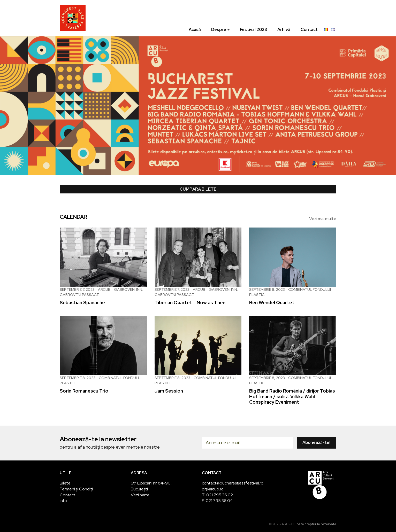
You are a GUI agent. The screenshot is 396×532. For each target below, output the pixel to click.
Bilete (65, 483)
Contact (309, 30)
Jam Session (169, 391)
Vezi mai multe (323, 219)
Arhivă (284, 30)
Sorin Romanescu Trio (84, 391)
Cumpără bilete (198, 189)
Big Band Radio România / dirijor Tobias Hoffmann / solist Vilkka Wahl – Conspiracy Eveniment (292, 396)
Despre (220, 30)
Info (63, 501)
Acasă (195, 30)
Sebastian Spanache (82, 303)
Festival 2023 (253, 30)
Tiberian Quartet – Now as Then (190, 303)
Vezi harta (140, 495)
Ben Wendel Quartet (272, 303)
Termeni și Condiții (77, 489)
